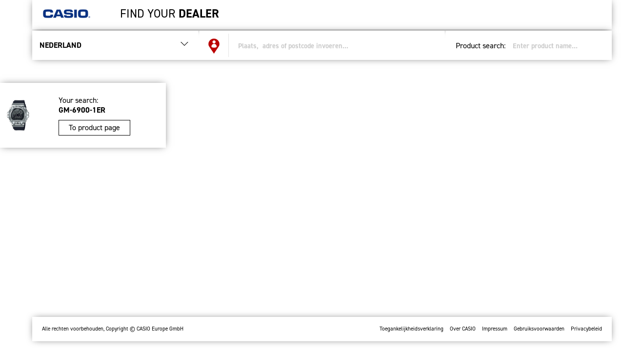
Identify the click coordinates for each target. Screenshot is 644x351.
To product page (94, 127)
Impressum (495, 329)
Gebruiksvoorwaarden (539, 329)
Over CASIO (463, 329)
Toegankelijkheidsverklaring (412, 329)
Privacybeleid (586, 329)
